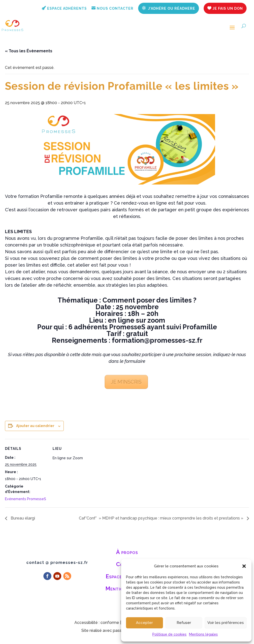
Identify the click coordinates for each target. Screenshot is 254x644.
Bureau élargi (22, 518)
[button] (244, 566)
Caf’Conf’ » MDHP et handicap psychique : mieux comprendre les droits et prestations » (162, 518)
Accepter (144, 623)
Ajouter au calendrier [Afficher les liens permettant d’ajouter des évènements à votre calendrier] (35, 426)
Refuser (184, 623)
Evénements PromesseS (26, 499)
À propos (127, 552)
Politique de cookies (169, 634)
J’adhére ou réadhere (169, 8)
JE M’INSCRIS (126, 382)
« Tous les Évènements (29, 51)
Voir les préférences (226, 623)
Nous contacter (112, 8)
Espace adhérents (64, 8)
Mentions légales (203, 634)
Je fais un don (225, 8)
